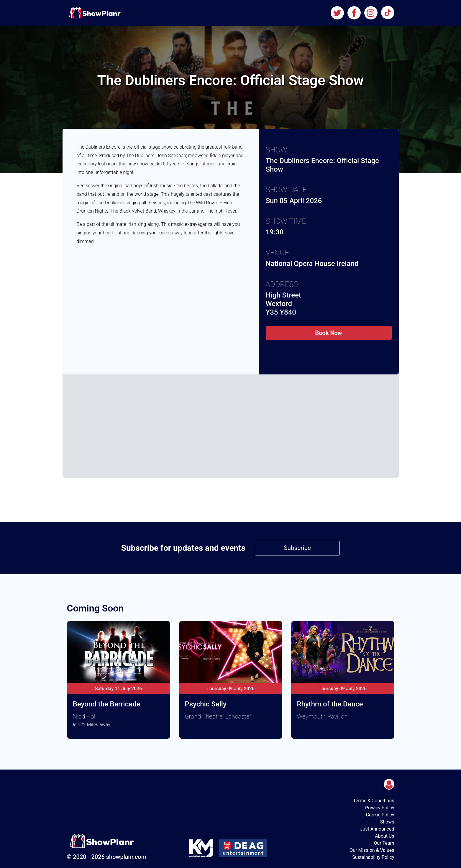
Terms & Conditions (374, 801)
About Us (384, 836)
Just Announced (377, 829)
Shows (387, 822)
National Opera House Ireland (312, 264)
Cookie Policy (380, 815)
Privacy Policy (380, 808)
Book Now (328, 333)
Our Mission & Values (372, 850)
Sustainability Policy (373, 857)
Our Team (384, 843)
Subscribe (297, 548)
